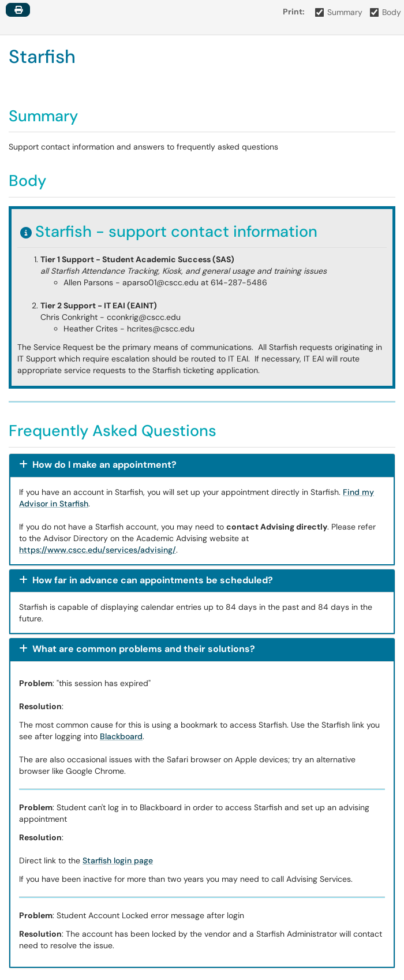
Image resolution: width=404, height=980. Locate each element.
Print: (294, 12)
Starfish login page (118, 860)
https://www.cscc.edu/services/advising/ (98, 550)
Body (386, 12)
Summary (339, 12)
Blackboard (121, 736)
